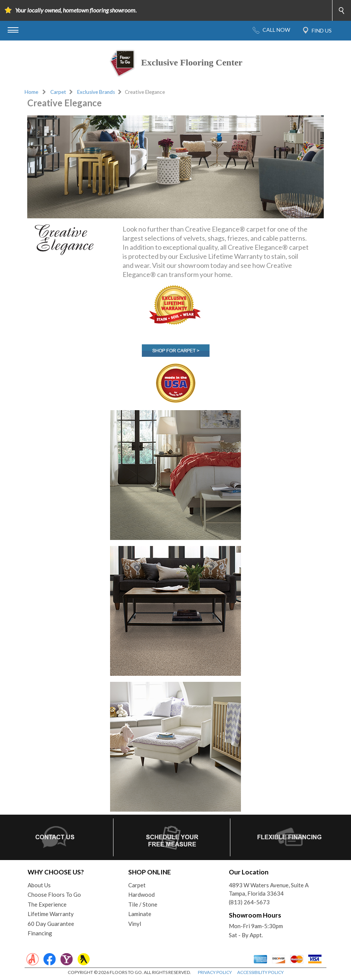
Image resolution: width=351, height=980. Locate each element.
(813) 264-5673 (249, 902)
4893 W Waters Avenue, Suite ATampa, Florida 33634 (269, 889)
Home (31, 92)
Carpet (58, 92)
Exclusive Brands (96, 92)
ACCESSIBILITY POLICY (260, 972)
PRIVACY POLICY (215, 972)
